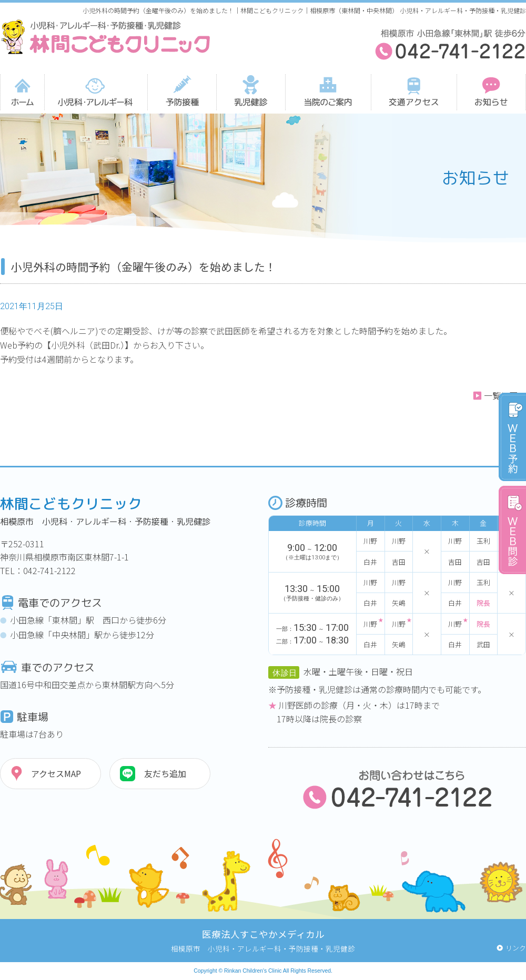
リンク (516, 948)
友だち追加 (165, 773)
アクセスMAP (56, 773)
